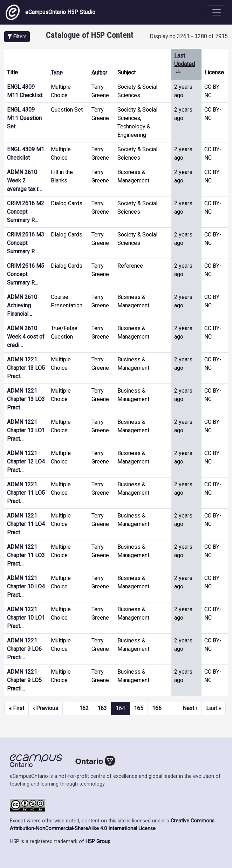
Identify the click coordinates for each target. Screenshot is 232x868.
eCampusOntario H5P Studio (50, 12)
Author (99, 72)
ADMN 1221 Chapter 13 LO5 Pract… (26, 368)
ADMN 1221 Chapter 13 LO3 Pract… (26, 399)
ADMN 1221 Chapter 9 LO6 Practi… (24, 649)
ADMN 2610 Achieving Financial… (22, 305)
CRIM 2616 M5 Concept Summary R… (26, 274)
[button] (17, 37)
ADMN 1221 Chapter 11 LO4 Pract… (26, 524)
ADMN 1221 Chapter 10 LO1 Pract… (26, 618)
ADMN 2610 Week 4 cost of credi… (26, 337)
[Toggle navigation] (217, 12)
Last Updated (185, 64)
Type (57, 72)
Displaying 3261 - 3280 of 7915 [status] (189, 36)
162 (84, 708)
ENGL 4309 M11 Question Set (24, 118)
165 (139, 708)
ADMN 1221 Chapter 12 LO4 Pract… (26, 462)
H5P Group (98, 842)
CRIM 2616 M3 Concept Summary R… (26, 243)
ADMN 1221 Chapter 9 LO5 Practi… (24, 680)
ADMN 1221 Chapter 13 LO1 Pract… (26, 430)
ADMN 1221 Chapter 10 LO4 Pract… (26, 586)
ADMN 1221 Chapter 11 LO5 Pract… (26, 493)
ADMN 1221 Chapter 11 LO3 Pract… (26, 555)
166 (157, 708)
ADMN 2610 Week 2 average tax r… (24, 181)
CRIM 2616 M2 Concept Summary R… (26, 212)
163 (102, 708)
